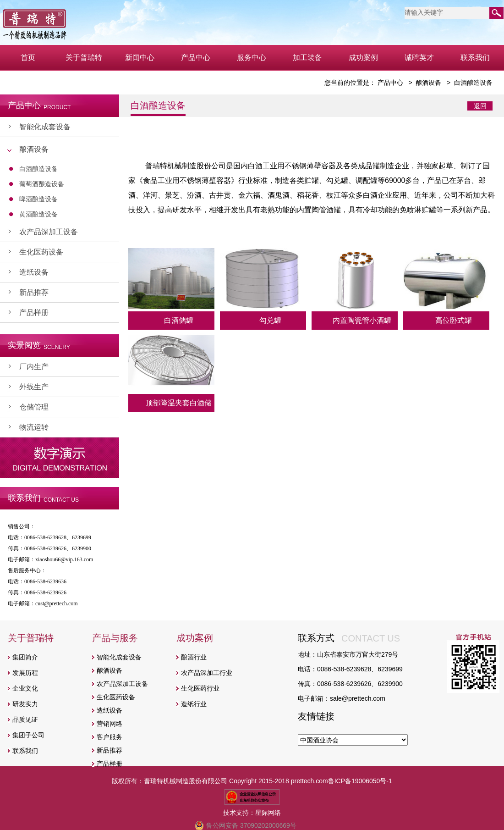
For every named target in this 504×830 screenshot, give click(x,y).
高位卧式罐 (454, 320)
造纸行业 (194, 704)
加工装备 (307, 58)
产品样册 (34, 313)
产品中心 (196, 58)
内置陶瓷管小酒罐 (362, 320)
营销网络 (110, 724)
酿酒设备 (34, 149)
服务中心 (252, 58)
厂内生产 (34, 367)
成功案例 (363, 58)
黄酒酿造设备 (38, 214)
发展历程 (25, 673)
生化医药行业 (200, 688)
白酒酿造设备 (38, 169)
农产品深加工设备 (49, 232)
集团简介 (25, 657)
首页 (28, 58)
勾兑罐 (270, 320)
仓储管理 (34, 407)
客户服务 (110, 737)
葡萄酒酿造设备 (42, 184)
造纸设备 (34, 272)
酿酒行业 (194, 657)
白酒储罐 (179, 320)
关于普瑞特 (84, 58)
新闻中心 (140, 58)
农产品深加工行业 (207, 673)
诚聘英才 (419, 58)
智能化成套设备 (45, 127)
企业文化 (25, 688)
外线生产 (34, 387)
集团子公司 (28, 735)
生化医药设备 (41, 252)
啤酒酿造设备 (38, 199)
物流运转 (34, 427)
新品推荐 (34, 292)
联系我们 (475, 58)
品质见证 (25, 719)
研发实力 (25, 704)
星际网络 (268, 813)
